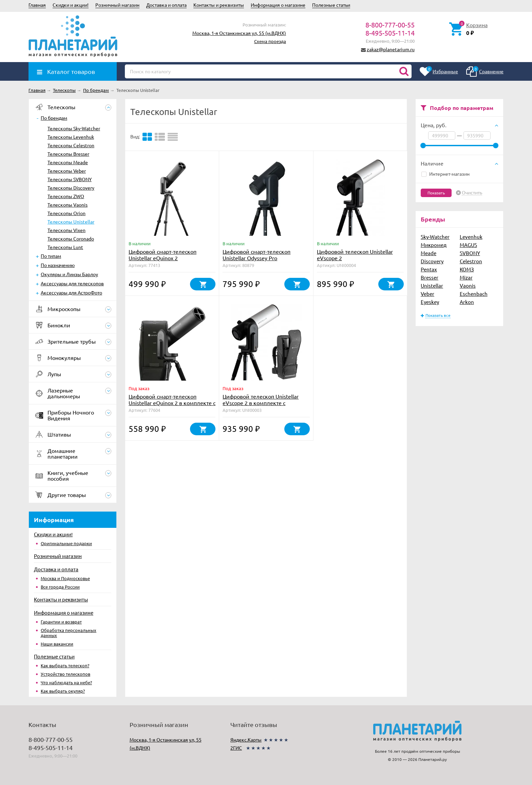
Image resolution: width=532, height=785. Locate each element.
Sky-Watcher (435, 237)
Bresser (430, 277)
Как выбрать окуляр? (63, 691)
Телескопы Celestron (71, 145)
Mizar (466, 277)
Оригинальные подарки (66, 543)
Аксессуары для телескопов (72, 283)
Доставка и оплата (166, 5)
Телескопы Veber (67, 171)
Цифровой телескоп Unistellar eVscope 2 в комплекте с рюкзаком (261, 403)
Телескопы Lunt (65, 247)
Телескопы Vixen (66, 230)
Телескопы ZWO (66, 196)
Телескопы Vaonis (68, 205)
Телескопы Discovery (71, 188)
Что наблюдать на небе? (66, 682)
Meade (429, 253)
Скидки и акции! (71, 5)
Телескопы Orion (66, 213)
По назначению (58, 265)
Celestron (471, 261)
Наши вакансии (57, 644)
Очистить (472, 193)
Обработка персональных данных (69, 633)
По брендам (54, 118)
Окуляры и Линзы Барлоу (69, 274)
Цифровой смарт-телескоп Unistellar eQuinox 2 (163, 255)
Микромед (434, 245)
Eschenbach (474, 294)
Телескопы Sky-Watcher (74, 128)
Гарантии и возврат (61, 622)
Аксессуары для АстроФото (71, 292)
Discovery (432, 261)
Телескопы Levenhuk (71, 137)
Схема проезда (270, 41)
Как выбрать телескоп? (65, 665)
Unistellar (432, 285)
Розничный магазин (117, 5)
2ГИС (236, 748)
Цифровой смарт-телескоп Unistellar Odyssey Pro (256, 255)
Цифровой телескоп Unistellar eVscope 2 (355, 255)
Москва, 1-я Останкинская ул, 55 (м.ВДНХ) (239, 33)
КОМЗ (467, 269)
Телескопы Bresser (68, 154)
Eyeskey (430, 302)
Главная (37, 5)
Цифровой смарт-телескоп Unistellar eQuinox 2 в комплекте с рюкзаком (172, 403)
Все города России (60, 587)
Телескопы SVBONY (70, 179)
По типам (51, 256)
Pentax (429, 269)
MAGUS (468, 245)
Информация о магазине (278, 5)
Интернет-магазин (445, 174)
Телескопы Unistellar (71, 222)
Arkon (467, 302)
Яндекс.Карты (246, 740)
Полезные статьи (331, 5)
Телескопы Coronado (71, 238)
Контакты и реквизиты (219, 5)
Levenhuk (471, 237)
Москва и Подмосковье (65, 578)
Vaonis (468, 285)
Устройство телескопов (65, 674)
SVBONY (470, 253)
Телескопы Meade (68, 162)
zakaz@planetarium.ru (391, 49)
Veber (427, 294)
